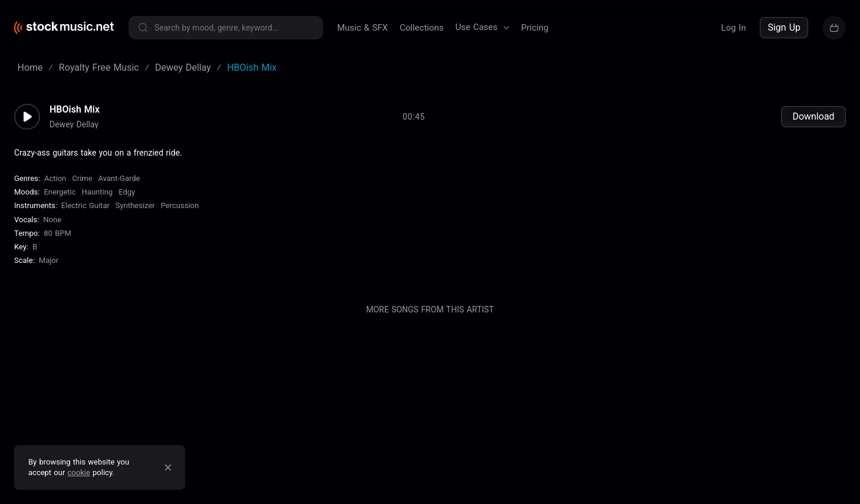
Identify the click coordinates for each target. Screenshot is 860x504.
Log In (733, 28)
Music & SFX (363, 28)
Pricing (535, 28)
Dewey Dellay (74, 124)
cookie (79, 472)
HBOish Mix (75, 110)
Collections (422, 28)
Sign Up (784, 27)
